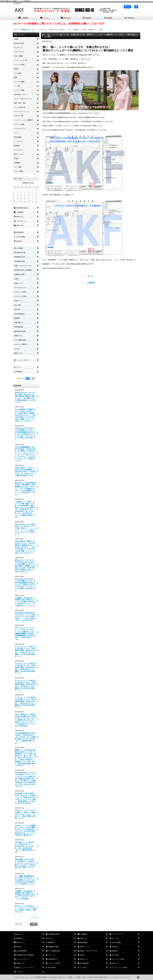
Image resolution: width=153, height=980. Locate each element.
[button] (136, 7)
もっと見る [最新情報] (34, 917)
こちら (128, 977)
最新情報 (91, 283)
